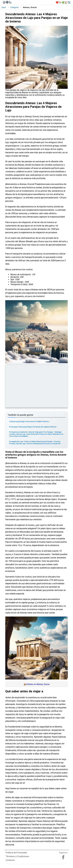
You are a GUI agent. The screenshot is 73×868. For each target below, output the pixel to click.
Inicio (4, 7)
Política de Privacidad (16, 853)
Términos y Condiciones (17, 856)
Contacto (10, 860)
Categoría (14, 7)
